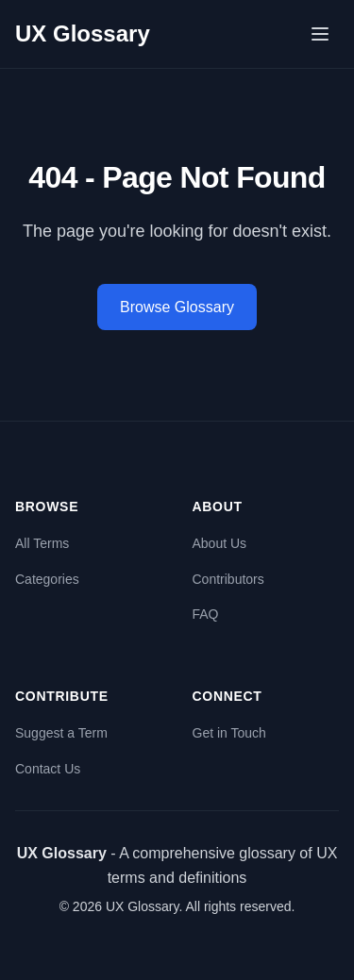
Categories (47, 579)
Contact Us (48, 769)
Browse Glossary (177, 307)
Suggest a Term (61, 733)
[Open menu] (320, 34)
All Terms (42, 543)
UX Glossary (83, 33)
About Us (220, 543)
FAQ (206, 614)
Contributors (228, 579)
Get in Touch (229, 733)
